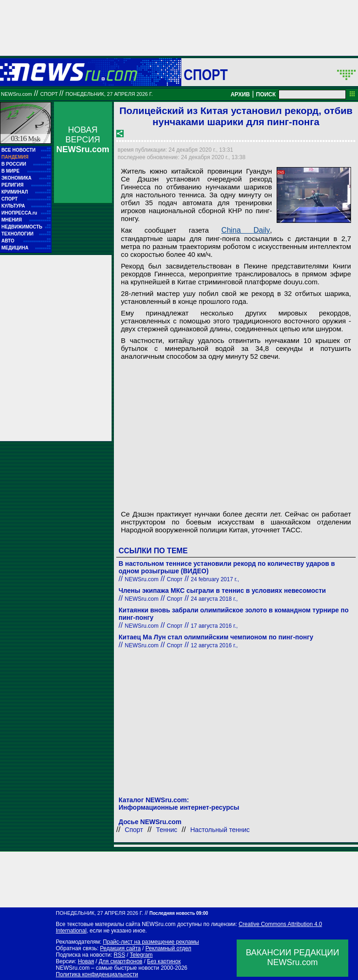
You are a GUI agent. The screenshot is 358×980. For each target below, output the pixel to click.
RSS (119, 955)
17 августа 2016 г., (214, 626)
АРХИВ (240, 94)
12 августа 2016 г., (214, 645)
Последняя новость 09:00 (179, 913)
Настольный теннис (220, 830)
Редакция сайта (120, 948)
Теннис (167, 830)
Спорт (206, 74)
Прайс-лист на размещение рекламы (151, 942)
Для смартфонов (120, 961)
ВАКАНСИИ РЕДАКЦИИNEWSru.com (293, 957)
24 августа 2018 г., (214, 599)
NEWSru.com (17, 94)
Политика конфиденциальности (97, 974)
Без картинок (164, 961)
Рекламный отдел (169, 948)
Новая (86, 961)
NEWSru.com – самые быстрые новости (107, 968)
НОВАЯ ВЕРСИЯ (83, 140)
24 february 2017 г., (215, 579)
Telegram (141, 955)
